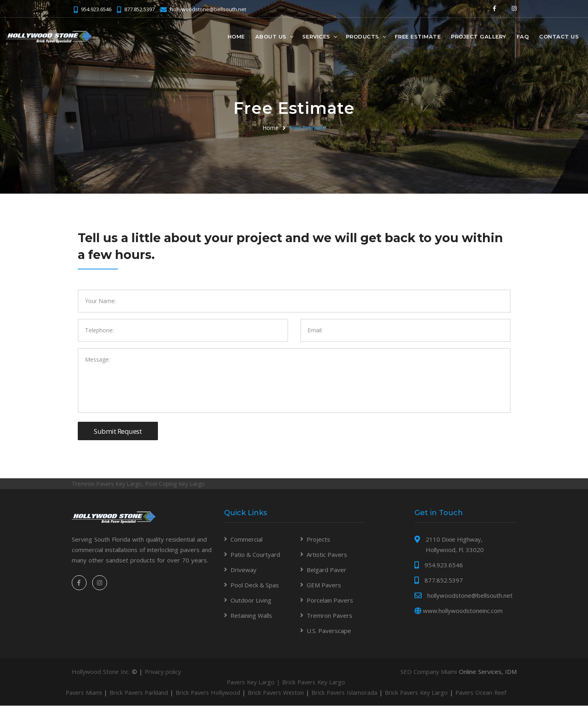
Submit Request (118, 431)
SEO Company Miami (428, 672)
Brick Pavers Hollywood (212, 693)
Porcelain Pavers (330, 601)
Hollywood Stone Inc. (101, 672)
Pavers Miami (85, 693)
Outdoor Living (251, 601)
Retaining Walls (251, 616)
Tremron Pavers (329, 616)
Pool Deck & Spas (255, 585)
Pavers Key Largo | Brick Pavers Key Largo (294, 682)
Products (363, 36)
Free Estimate (418, 36)
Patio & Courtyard (255, 555)
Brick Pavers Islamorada (353, 693)
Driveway (243, 570)
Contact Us (559, 36)
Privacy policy (164, 672)
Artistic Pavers (327, 555)
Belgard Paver (326, 570)
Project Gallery (479, 36)
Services (316, 36)
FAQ (523, 36)
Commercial (247, 540)
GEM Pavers (324, 585)
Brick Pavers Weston (283, 693)
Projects (318, 540)
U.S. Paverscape (329, 631)
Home (236, 36)
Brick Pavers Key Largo (428, 693)
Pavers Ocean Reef (495, 693)
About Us (271, 36)
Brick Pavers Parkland (141, 693)
